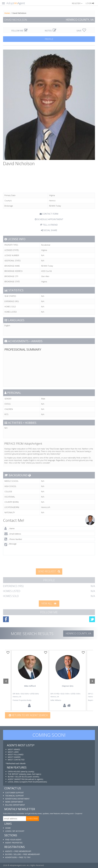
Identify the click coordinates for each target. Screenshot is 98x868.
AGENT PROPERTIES (14, 843)
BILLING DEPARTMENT (15, 805)
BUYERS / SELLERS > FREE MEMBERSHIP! (23, 854)
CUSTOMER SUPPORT (15, 793)
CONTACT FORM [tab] (49, 214)
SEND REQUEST (49, 571)
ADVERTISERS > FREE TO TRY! (18, 857)
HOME (8, 828)
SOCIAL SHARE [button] (49, 230)
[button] (78, 3)
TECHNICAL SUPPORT (15, 796)
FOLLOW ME (19, 31)
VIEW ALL (49, 603)
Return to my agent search (28, 715)
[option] (68, 681)
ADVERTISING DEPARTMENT (17, 799)
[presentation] (23, 562)
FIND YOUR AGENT (13, 840)
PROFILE (49, 39)
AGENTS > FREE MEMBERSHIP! (18, 851)
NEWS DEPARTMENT (14, 802)
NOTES (51, 31)
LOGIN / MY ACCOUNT (15, 831)
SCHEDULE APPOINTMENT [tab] (49, 219)
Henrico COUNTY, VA (78, 633)
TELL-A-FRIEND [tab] (49, 225)
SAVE (81, 31)
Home (7, 13)
